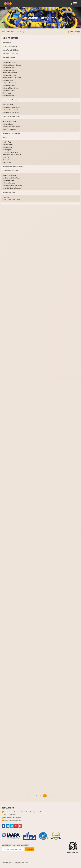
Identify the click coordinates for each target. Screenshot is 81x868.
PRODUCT (11, 32)
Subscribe (29, 849)
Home (3, 32)
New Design (20, 32)
